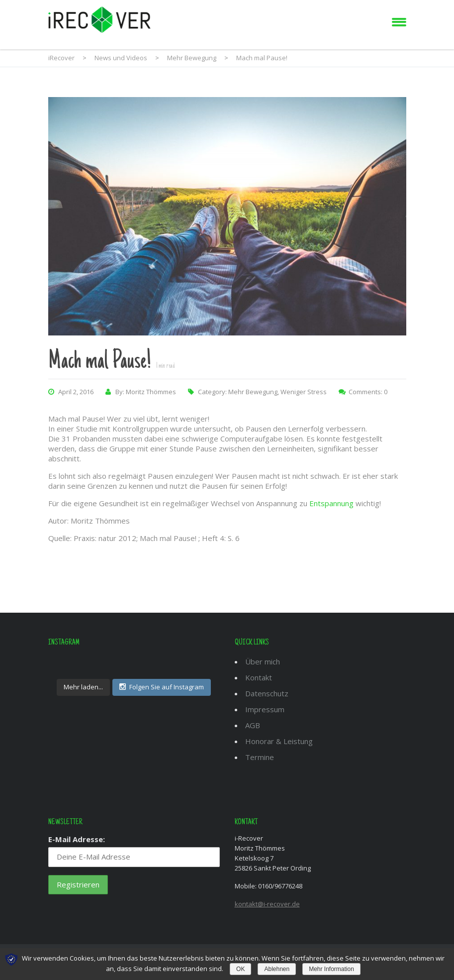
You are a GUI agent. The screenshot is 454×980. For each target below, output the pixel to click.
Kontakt (259, 677)
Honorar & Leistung (279, 741)
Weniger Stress (304, 392)
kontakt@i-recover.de (267, 904)
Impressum (265, 709)
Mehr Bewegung (253, 392)
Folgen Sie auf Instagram (162, 687)
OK (240, 969)
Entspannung (331, 503)
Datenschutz (267, 693)
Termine (260, 757)
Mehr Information (331, 969)
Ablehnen (277, 969)
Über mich (263, 661)
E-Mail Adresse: (77, 839)
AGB (253, 725)
